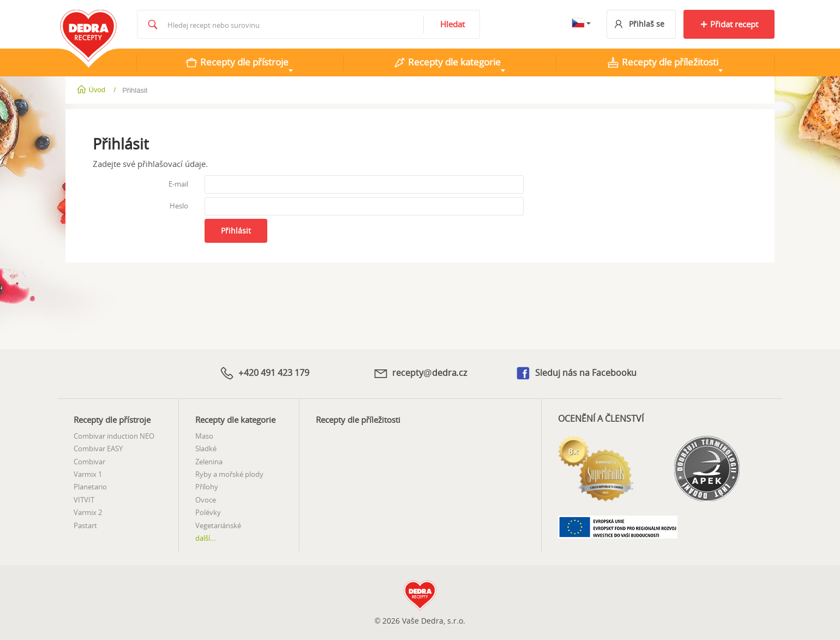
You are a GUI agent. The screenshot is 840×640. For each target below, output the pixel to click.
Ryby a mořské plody (229, 474)
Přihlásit (236, 231)
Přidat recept (729, 24)
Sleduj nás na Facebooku (576, 373)
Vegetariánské (218, 525)
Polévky (208, 512)
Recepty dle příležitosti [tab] (662, 62)
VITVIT (84, 500)
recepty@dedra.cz (420, 373)
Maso (204, 436)
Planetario (90, 487)
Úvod (92, 90)
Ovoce (206, 500)
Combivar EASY (98, 448)
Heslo (179, 206)
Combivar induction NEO (114, 436)
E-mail (178, 184)
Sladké (206, 448)
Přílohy (207, 487)
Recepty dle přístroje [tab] (237, 62)
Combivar (89, 462)
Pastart (85, 525)
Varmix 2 (88, 512)
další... (206, 538)
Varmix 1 (88, 474)
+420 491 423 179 (264, 373)
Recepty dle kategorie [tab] (447, 62)
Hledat (452, 24)
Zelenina (209, 462)
